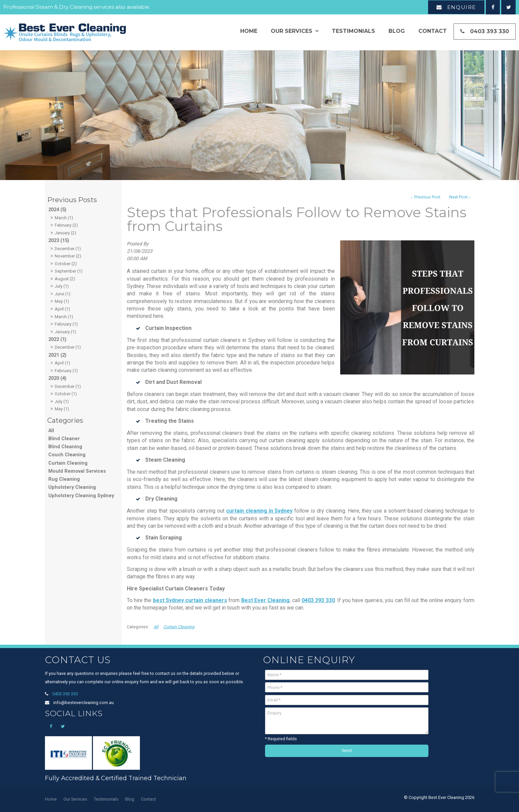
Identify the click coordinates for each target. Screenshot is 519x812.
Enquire (462, 7)
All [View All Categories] (156, 627)
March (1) (64, 218)
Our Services (292, 31)
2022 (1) (57, 339)
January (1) (65, 332)
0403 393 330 (489, 31)
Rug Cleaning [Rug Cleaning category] (64, 479)
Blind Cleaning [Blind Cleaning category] (65, 447)
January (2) (65, 233)
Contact (433, 31)
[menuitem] (51, 799)
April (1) (62, 309)
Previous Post (427, 197)
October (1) (66, 394)
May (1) (62, 301)
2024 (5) (57, 210)
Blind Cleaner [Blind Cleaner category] (64, 439)
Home (249, 31)
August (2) (65, 279)
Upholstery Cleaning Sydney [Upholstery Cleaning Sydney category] (81, 496)
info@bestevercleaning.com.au (84, 703)
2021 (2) (57, 355)
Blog (397, 31)
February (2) (66, 225)
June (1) (63, 294)
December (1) (68, 249)
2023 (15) (59, 241)
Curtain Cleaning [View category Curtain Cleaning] (179, 627)
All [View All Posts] (51, 431)
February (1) (66, 324)
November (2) (68, 256)
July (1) (62, 286)
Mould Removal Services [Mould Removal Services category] (77, 471)
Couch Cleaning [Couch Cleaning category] (67, 455)
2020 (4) (57, 378)
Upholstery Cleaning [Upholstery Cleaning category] (72, 487)
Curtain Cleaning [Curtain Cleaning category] (68, 463)
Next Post (458, 197)
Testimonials (353, 31)
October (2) (66, 264)
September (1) (69, 271)
